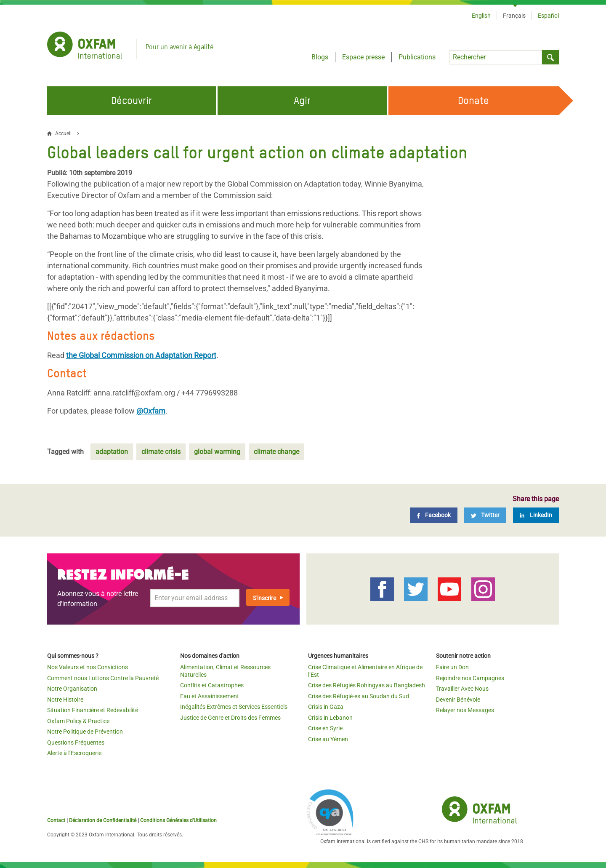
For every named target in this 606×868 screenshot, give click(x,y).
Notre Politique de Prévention (85, 732)
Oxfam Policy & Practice (78, 721)
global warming (217, 452)
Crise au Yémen (328, 739)
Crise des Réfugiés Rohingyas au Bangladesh (367, 685)
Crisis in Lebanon (330, 718)
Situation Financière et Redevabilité (93, 710)
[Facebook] (434, 515)
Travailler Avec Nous (462, 689)
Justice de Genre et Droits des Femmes (230, 718)
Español (548, 16)
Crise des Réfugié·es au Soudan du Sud (359, 696)
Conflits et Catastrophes (212, 685)
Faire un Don (452, 667)
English (481, 16)
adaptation (112, 452)
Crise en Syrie (325, 728)
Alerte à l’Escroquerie (74, 753)
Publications (417, 57)
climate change (276, 452)
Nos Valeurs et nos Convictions (88, 667)
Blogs (320, 57)
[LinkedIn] (536, 515)
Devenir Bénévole (458, 700)
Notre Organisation (72, 689)
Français (514, 16)
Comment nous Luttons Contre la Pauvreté (103, 678)
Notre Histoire (65, 700)
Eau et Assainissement (210, 696)
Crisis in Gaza (326, 707)
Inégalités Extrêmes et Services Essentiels (234, 707)
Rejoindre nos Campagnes (470, 678)
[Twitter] (485, 515)
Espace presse (363, 57)
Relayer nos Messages (465, 710)
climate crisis (161, 452)
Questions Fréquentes (76, 742)
